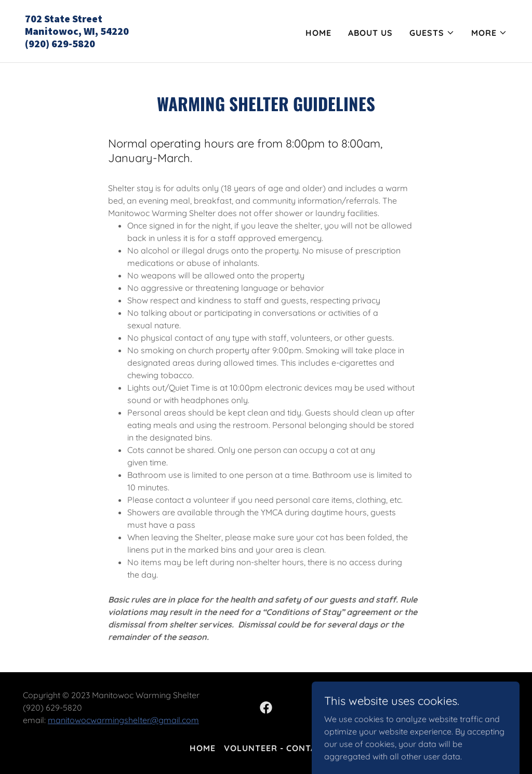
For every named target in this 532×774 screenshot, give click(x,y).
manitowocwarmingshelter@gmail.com (123, 720)
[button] (432, 33)
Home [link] (318, 33)
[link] (141, 44)
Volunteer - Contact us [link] (283, 748)
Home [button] (203, 748)
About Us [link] (370, 33)
